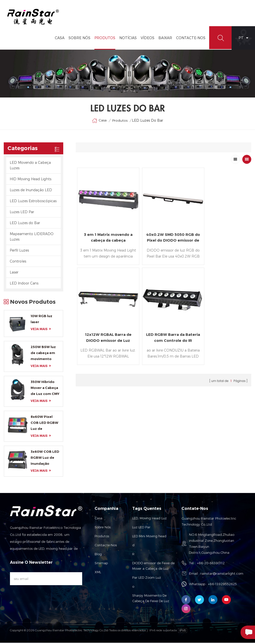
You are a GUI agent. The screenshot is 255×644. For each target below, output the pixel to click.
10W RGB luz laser (41, 320)
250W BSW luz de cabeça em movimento (43, 354)
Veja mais (42, 330)
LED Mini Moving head (149, 537)
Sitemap (101, 564)
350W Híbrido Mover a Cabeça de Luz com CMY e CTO (45, 389)
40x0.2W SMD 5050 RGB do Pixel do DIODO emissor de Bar (163, 233)
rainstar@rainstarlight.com (222, 575)
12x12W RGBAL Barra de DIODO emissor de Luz (222, 232)
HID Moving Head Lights (31, 180)
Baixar (164, 39)
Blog (98, 555)
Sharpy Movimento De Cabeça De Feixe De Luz (151, 599)
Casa (59, 39)
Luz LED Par (141, 528)
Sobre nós (103, 528)
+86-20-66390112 (211, 564)
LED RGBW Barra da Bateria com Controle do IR (105, 327)
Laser (14, 273)
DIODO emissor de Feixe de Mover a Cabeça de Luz (153, 567)
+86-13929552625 (222, 585)
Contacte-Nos (190, 39)
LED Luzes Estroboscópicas (33, 202)
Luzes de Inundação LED (31, 191)
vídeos (147, 39)
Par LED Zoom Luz (147, 579)
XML (98, 573)
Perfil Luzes (19, 251)
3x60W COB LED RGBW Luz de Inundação (45, 459)
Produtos (104, 39)
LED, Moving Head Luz (149, 519)
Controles (18, 262)
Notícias (127, 39)
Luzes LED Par (22, 213)
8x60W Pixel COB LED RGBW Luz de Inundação (44, 424)
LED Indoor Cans (24, 284)
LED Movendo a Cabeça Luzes (30, 166)
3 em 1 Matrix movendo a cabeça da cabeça (105, 232)
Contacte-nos (106, 546)
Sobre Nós (78, 39)
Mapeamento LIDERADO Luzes (32, 237)
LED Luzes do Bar (25, 224)
